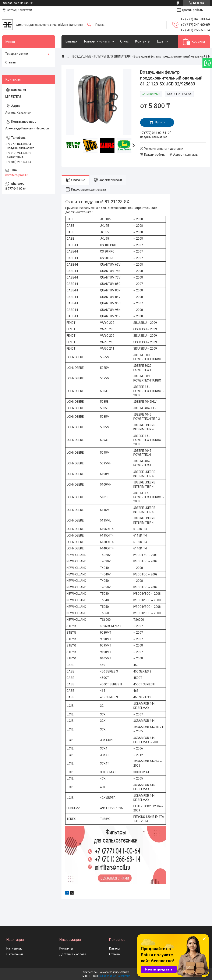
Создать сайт (11, 3)
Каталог (115, 948)
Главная (71, 41)
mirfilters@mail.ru (17, 175)
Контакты (143, 41)
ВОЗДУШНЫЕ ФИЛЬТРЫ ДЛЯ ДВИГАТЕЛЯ (102, 56)
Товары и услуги (97, 41)
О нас (124, 41)
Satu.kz (125, 972)
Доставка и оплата (73, 954)
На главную (14, 948)
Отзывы (11, 62)
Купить (160, 122)
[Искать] (89, 25)
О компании (15, 954)
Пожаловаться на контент (114, 976)
